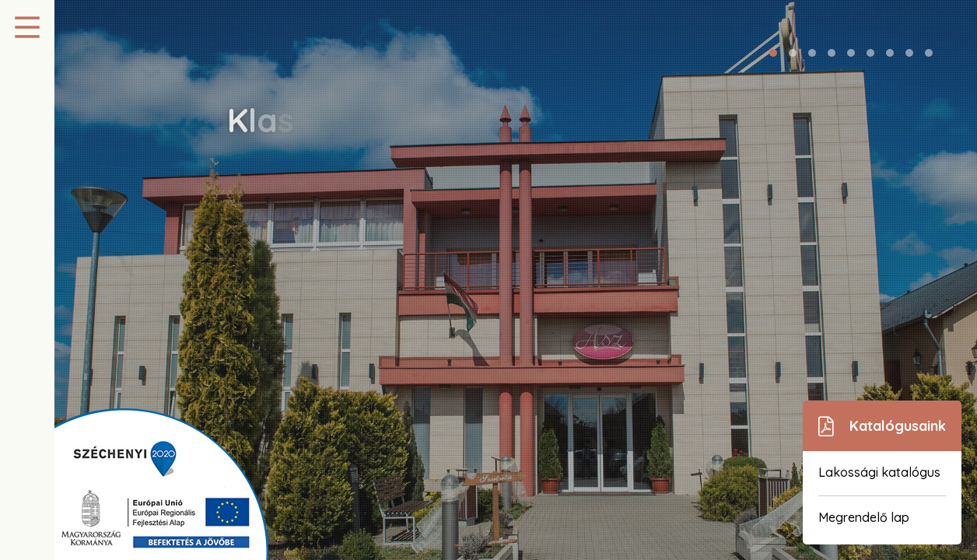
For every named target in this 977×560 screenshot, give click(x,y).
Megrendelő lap (864, 517)
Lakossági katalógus (879, 472)
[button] (773, 53)
